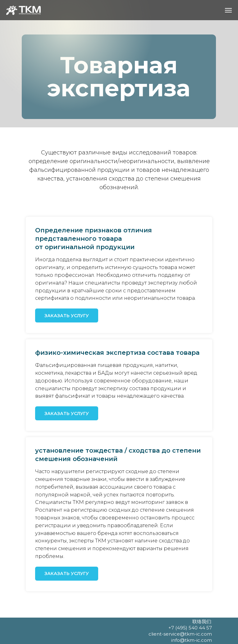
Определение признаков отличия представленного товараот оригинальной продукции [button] (94, 239)
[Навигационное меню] (228, 10)
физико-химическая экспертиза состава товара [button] (117, 353)
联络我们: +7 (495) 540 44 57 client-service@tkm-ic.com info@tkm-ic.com (180, 631)
